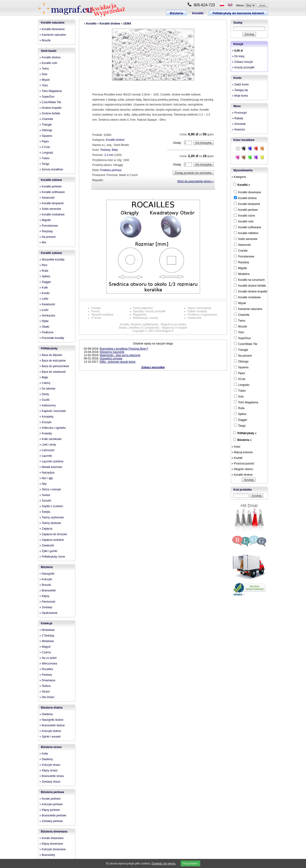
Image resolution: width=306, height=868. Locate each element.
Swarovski (242, 245)
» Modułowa (47, 630)
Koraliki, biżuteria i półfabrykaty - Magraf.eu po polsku (153, 324)
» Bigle (44, 377)
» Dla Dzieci (47, 697)
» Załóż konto (240, 84)
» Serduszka (47, 316)
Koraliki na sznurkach (249, 280)
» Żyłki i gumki (48, 551)
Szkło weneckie (246, 239)
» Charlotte (46, 119)
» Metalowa (47, 641)
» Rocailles (46, 669)
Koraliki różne (244, 215)
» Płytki (44, 321)
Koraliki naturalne (53, 23)
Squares (241, 367)
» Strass (45, 692)
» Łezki (44, 310)
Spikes (240, 414)
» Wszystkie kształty (52, 260)
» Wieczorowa (48, 664)
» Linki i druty (48, 445)
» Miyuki (45, 80)
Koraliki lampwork (247, 204)
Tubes (240, 390)
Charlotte (242, 315)
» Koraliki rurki (48, 63)
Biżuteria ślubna (52, 708)
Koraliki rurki (244, 221)
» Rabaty (238, 118)
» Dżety (44, 394)
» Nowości (238, 130)
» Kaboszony (47, 405)
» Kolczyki (46, 579)
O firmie (96, 318)
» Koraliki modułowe (52, 214)
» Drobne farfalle (50, 113)
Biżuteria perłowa (52, 792)
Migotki (240, 268)
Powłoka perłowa (111, 170)
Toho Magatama (246, 402)
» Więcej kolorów (242, 452)
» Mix (43, 242)
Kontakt (96, 308)
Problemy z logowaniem (202, 315)
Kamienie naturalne (248, 309)
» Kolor (236, 447)
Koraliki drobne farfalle (250, 285)
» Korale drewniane (51, 838)
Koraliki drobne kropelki (251, 291)
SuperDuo (242, 338)
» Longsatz (46, 153)
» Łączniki (46, 456)
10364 (127, 24)
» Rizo (43, 265)
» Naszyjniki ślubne (51, 720)
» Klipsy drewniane (51, 844)
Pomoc (96, 311)
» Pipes (44, 141)
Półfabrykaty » (247, 433)
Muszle (240, 326)
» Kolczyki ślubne (50, 731)
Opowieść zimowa (111, 358)
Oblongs (241, 361)
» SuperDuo (47, 97)
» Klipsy (44, 596)
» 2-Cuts (45, 147)
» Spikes (45, 276)
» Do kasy (238, 56)
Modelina (242, 274)
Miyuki (240, 303)
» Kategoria (239, 177)
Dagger (241, 420)
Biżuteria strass (51, 747)
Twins (240, 320)
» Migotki (45, 220)
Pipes (239, 373)
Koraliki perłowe (246, 210)
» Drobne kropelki (50, 108)
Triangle (241, 350)
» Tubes (44, 158)
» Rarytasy (46, 231)
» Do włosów (47, 389)
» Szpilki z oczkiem (51, 506)
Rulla (239, 408)
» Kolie (44, 754)
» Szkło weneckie (50, 209)
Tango (240, 425)
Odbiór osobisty (197, 311)
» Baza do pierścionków (54, 366)
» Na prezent (47, 237)
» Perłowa (46, 675)
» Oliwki (44, 327)
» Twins (44, 69)
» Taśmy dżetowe (50, 523)
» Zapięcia (46, 529)
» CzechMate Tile (50, 102)
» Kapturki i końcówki (53, 411)
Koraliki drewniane (247, 192)
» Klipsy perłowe (50, 810)
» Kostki (44, 293)
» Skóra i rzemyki (50, 489)
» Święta (45, 512)
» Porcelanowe (49, 226)
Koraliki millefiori (246, 233)
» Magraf (45, 647)
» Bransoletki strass (52, 776)
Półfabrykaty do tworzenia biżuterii (238, 13)
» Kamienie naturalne (53, 35)
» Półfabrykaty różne (52, 557)
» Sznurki (45, 501)
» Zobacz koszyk (242, 62)
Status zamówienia (199, 308)
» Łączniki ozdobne (51, 461)
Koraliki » (244, 185)
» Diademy (46, 714)
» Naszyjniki (47, 574)
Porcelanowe (244, 256)
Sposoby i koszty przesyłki (149, 311)
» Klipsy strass (48, 770)
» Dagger (45, 282)
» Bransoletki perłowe (53, 815)
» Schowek (239, 124)
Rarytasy (241, 262)
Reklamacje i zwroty (146, 318)
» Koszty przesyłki (243, 67)
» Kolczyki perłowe (51, 804)
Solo (239, 396)
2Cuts (240, 379)
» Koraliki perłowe (51, 186)
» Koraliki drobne (50, 57)
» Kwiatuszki (47, 304)
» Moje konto (240, 96)
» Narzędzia (47, 473)
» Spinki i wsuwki (50, 737)
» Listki (44, 299)
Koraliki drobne (110, 24)
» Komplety (46, 417)
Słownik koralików (102, 315)
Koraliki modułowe (247, 297)
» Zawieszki (47, 545)
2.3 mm (109, 155)
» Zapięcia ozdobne (52, 540)
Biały (115, 150)
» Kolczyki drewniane (53, 849)
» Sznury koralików (51, 169)
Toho (239, 332)
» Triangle (46, 125)
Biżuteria (176, 13)
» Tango (44, 164)
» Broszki (45, 585)
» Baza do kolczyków (53, 361)
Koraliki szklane (51, 180)
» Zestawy (46, 607)
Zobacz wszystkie (153, 367)
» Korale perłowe (50, 799)
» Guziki (44, 400)
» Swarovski (47, 198)
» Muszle (45, 40)
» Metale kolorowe (51, 467)
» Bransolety (47, 855)
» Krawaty (46, 433)
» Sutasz (45, 495)
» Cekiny (45, 383)
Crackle (241, 250)
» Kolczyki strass (50, 765)
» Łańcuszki (47, 450)
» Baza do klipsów (51, 355)
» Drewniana (47, 680)
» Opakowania (48, 613)
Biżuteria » (244, 440)
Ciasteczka (195, 318)
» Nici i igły (46, 478)
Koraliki (198, 13)
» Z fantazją (47, 636)
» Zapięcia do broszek (53, 534)
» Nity (43, 484)
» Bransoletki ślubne (52, 725)
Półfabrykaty (49, 348)
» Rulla (44, 271)
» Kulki (44, 288)
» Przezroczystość (243, 464)
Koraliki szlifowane (248, 227)
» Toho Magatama (51, 91)
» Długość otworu (242, 469)
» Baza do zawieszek (53, 372)
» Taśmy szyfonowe (52, 517)
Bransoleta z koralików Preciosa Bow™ (124, 349)
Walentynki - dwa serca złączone (120, 355)
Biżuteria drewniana (54, 832)
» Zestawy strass (50, 782)
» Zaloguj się (240, 90)
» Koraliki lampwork (52, 203)
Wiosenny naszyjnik (112, 352)
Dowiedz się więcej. (164, 864)
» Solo (43, 74)
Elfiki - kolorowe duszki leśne (118, 362)
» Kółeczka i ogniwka (53, 428)
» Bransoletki (47, 590)
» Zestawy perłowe (51, 821)
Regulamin (140, 315)
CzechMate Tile (246, 344)
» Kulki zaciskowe (51, 439)
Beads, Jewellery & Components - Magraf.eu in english (153, 328)
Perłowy (105, 150)
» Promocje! (239, 113)
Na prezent (243, 355)
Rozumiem (190, 863)
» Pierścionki (47, 602)
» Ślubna (45, 686)
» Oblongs (46, 130)
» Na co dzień (48, 658)
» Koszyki (45, 422)
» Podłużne (46, 332)
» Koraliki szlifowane (52, 192)
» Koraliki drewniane (52, 29)
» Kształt (237, 458)
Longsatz (242, 385)
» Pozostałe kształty (52, 338)
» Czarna (45, 652)
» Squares (46, 136)
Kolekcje (47, 623)
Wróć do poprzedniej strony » (196, 181)
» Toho (44, 85)
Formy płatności (143, 308)
